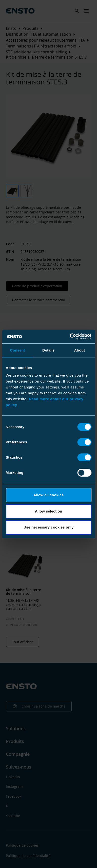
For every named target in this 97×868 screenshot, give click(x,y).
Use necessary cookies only (48, 527)
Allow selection (48, 511)
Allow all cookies (48, 495)
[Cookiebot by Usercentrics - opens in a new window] (70, 337)
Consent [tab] (17, 350)
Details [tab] (49, 350)
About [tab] (79, 350)
